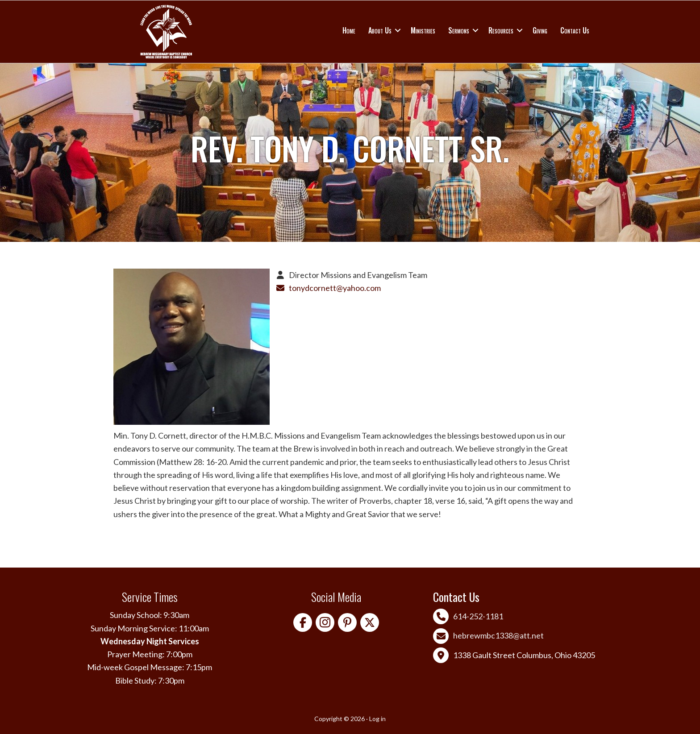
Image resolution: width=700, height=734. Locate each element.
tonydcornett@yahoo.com (335, 288)
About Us (380, 30)
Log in (377, 719)
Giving (540, 30)
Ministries (423, 30)
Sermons (459, 30)
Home (349, 30)
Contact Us (575, 30)
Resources (501, 30)
